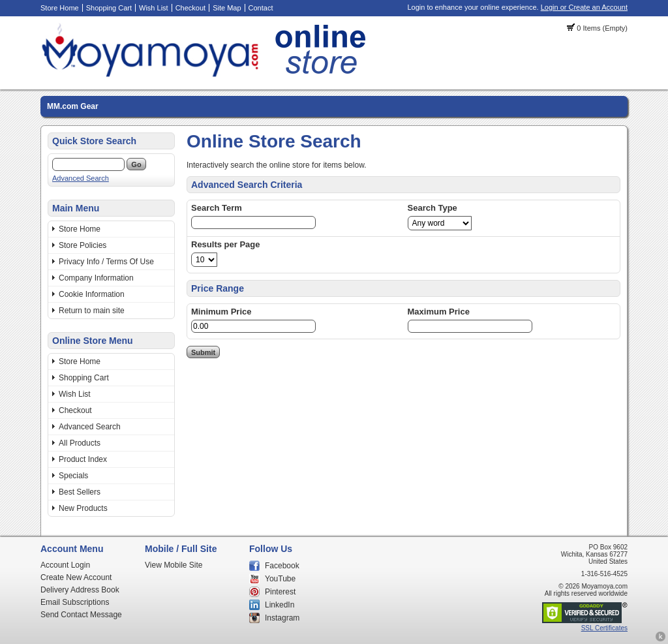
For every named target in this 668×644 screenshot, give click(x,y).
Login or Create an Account (584, 7)
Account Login (65, 565)
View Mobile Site (174, 565)
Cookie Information (92, 294)
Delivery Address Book (80, 590)
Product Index (83, 459)
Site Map (227, 8)
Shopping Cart (109, 8)
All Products (80, 443)
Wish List (154, 8)
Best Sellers (80, 492)
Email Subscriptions (75, 602)
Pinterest (280, 592)
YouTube (280, 579)
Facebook (282, 566)
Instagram (282, 618)
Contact (261, 8)
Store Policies (83, 245)
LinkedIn (280, 605)
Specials (73, 476)
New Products (83, 508)
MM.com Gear (73, 106)
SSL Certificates (604, 628)
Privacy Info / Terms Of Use (106, 262)
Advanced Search (81, 178)
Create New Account (76, 577)
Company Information (96, 278)
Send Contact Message (81, 615)
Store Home (60, 8)
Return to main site (92, 311)
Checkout (190, 8)
